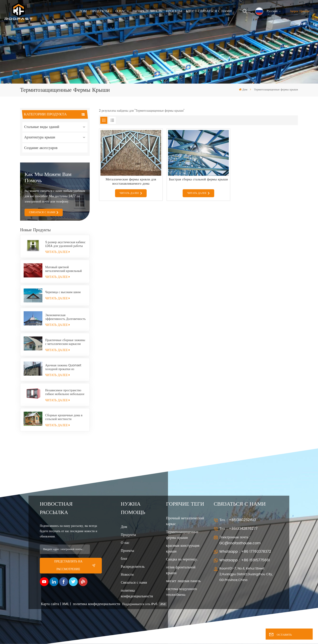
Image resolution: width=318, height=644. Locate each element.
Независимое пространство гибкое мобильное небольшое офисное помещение (65, 392)
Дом (83, 11)
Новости (127, 575)
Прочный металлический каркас (185, 521)
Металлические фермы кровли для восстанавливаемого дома (131, 182)
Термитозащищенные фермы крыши (182, 535)
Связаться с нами (215, 11)
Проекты (174, 11)
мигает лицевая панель (183, 581)
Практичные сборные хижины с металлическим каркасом (65, 342)
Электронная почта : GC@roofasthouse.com (240, 540)
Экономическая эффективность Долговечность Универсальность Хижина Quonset (65, 317)
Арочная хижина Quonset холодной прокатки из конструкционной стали (63, 367)
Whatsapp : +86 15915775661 (245, 560)
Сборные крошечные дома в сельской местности (64, 417)
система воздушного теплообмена (182, 592)
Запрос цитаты (299, 11)
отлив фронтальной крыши (181, 570)
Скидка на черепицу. (182, 559)
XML (65, 604)
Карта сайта (50, 604)
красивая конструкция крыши (183, 548)
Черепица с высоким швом (63, 292)
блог (124, 559)
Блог (190, 11)
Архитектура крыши (40, 137)
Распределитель (147, 11)
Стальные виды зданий (42, 127)
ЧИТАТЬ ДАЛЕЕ (58, 252)
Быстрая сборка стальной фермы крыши (198, 180)
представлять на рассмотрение (75, 566)
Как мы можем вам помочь (48, 178)
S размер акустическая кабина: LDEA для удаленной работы (66, 244)
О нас (121, 11)
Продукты (100, 11)
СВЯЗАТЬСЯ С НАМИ (42, 212)
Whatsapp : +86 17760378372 (245, 552)
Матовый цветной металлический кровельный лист (64, 269)
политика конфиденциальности (137, 593)
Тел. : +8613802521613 (238, 520)
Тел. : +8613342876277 (238, 529)
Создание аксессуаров (41, 148)
